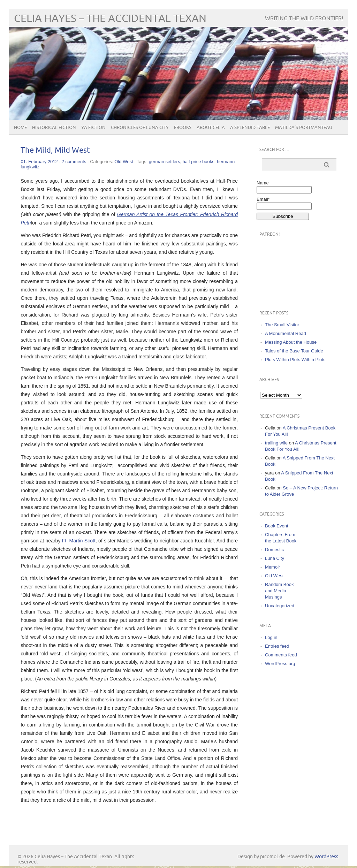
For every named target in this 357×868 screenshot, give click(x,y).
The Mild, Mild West (55, 150)
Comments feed (281, 655)
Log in (271, 637)
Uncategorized (280, 606)
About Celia (211, 128)
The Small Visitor (282, 325)
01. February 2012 (39, 162)
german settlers (165, 162)
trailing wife (276, 443)
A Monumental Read (286, 333)
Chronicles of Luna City (140, 128)
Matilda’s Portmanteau (304, 128)
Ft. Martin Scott (79, 541)
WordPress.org (280, 664)
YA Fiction (93, 128)
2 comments (74, 162)
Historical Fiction (54, 128)
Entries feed (277, 646)
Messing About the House (291, 342)
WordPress (326, 857)
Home (20, 128)
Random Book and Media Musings (279, 591)
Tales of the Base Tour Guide (294, 351)
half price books (199, 162)
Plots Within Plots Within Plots (295, 360)
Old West (124, 162)
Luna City (275, 558)
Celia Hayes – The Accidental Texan (110, 19)
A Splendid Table (250, 128)
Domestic (274, 550)
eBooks (183, 128)
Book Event (277, 526)
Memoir (272, 567)
